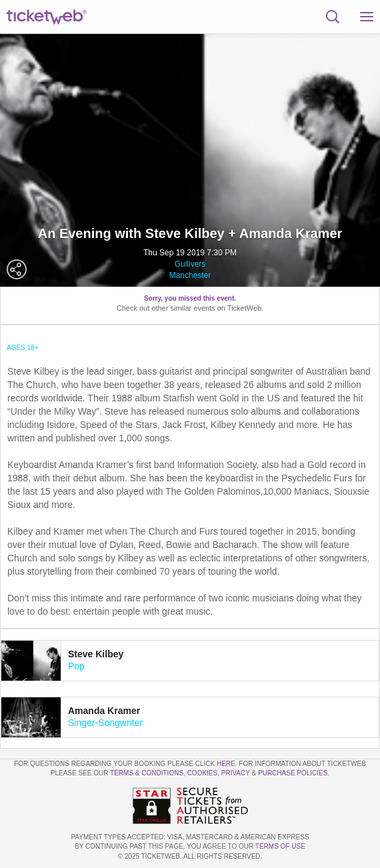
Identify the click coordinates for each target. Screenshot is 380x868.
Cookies (203, 773)
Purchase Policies (293, 773)
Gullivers (190, 264)
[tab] (190, 661)
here (226, 764)
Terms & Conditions (147, 773)
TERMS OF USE (280, 846)
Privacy (236, 773)
